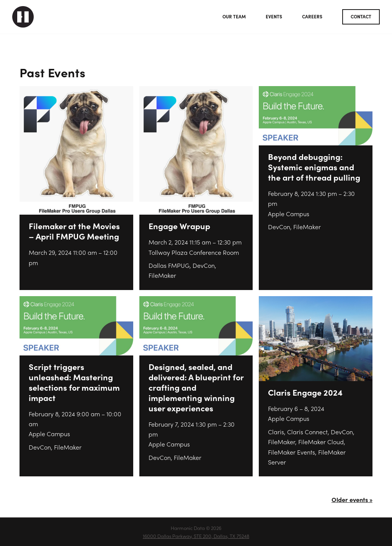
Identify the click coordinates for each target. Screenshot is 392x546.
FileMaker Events (292, 452)
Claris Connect (307, 432)
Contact (361, 16)
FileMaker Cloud (321, 442)
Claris (276, 432)
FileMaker (162, 275)
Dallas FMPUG (169, 265)
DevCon (204, 265)
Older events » (352, 500)
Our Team (234, 16)
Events (274, 16)
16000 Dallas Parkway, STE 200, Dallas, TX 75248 (196, 536)
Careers (312, 16)
